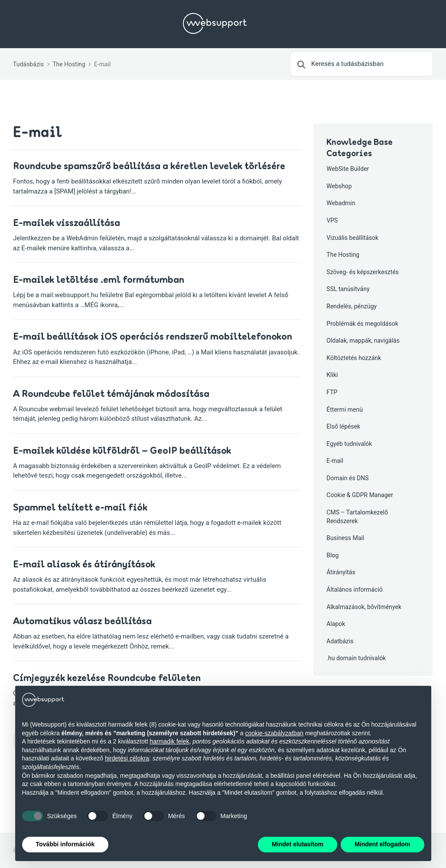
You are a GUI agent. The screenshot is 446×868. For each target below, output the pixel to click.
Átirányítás (341, 572)
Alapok (336, 624)
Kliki (332, 375)
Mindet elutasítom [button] (298, 844)
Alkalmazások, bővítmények (364, 607)
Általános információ (355, 590)
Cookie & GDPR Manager (360, 495)
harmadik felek (169, 741)
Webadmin (341, 203)
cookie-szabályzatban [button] (274, 733)
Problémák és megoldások (362, 324)
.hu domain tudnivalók (356, 658)
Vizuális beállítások (352, 238)
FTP (332, 392)
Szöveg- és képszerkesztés (363, 272)
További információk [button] (65, 844)
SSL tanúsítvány (348, 289)
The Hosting (343, 255)
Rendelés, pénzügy (352, 306)
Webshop (339, 186)
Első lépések (343, 426)
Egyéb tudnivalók (349, 444)
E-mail (335, 461)
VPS (332, 220)
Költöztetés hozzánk (354, 358)
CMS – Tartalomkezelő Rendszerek (357, 517)
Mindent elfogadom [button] (382, 844)
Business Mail (345, 538)
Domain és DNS (347, 478)
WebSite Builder (348, 169)
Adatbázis (340, 641)
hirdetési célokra (127, 758)
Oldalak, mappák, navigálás (363, 341)
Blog (332, 555)
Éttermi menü (345, 409)
